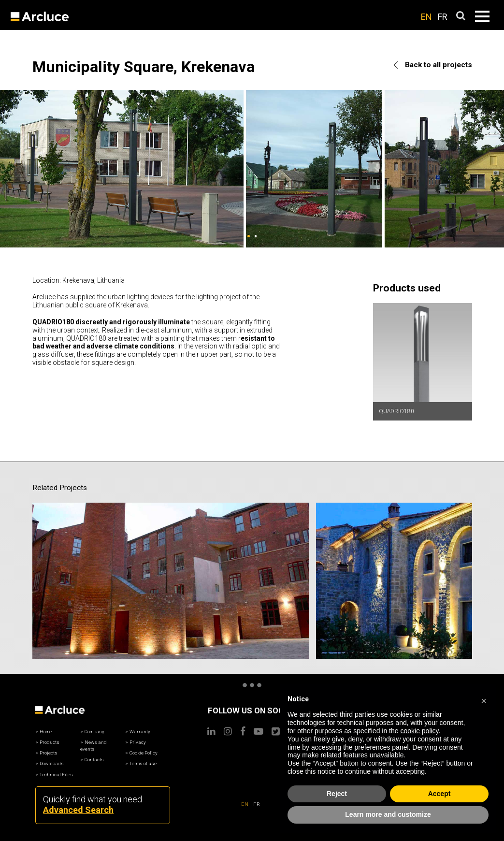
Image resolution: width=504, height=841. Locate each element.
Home (46, 697)
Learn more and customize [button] (388, 814)
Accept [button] (439, 794)
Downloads (52, 729)
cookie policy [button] (419, 731)
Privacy (138, 708)
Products (50, 708)
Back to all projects (433, 65)
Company (94, 697)
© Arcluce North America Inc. (252, 829)
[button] (484, 699)
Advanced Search (78, 776)
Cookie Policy (144, 718)
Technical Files (56, 740)
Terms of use (143, 729)
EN (426, 17)
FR (443, 17)
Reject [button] (337, 794)
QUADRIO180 (396, 411)
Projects (49, 718)
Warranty (140, 697)
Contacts (94, 725)
